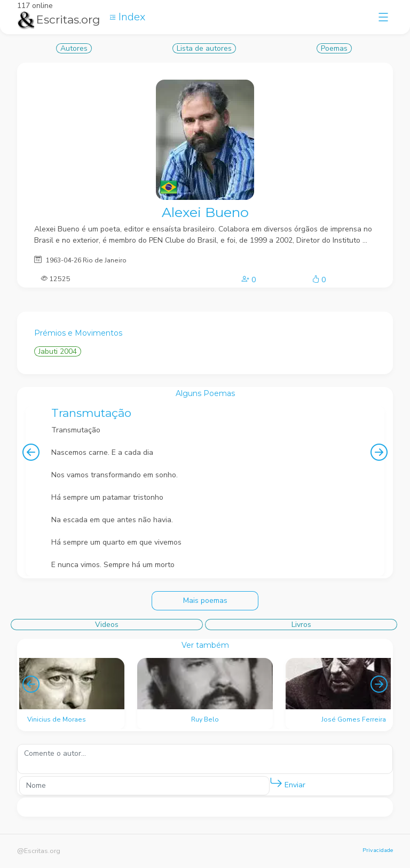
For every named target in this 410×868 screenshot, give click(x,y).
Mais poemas (205, 600)
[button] (276, 783)
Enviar (287, 783)
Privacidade (378, 850)
